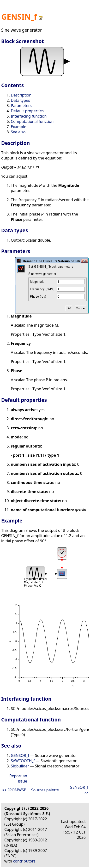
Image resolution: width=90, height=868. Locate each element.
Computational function (32, 121)
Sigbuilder (20, 766)
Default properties (27, 111)
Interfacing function (29, 116)
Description (21, 95)
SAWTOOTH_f (23, 761)
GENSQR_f (20, 755)
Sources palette (45, 790)
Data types (20, 100)
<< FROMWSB (14, 790)
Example (18, 127)
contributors (24, 861)
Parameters (21, 106)
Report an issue (18, 778)
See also (18, 132)
